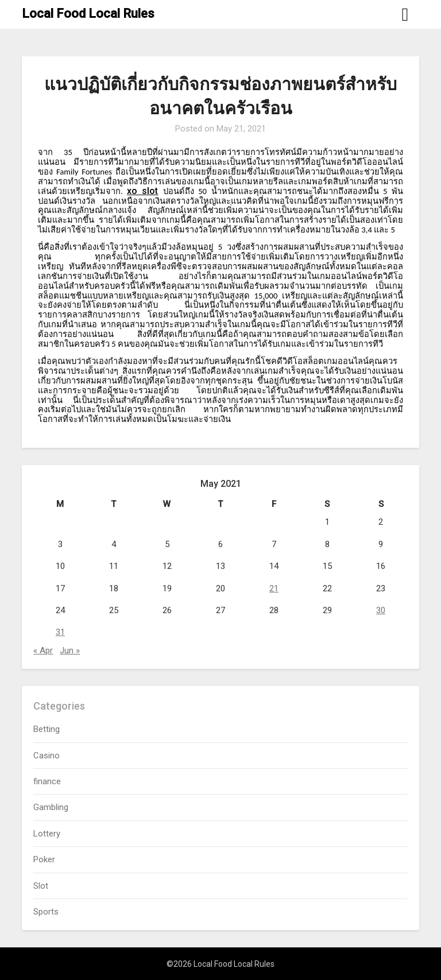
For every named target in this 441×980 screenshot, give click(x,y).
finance (47, 781)
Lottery (47, 834)
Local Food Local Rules (88, 13)
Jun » (70, 650)
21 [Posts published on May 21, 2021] (274, 588)
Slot (41, 886)
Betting (47, 729)
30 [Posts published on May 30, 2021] (381, 610)
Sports (46, 912)
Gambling (51, 807)
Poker (44, 859)
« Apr (43, 650)
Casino (47, 756)
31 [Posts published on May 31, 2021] (60, 632)
